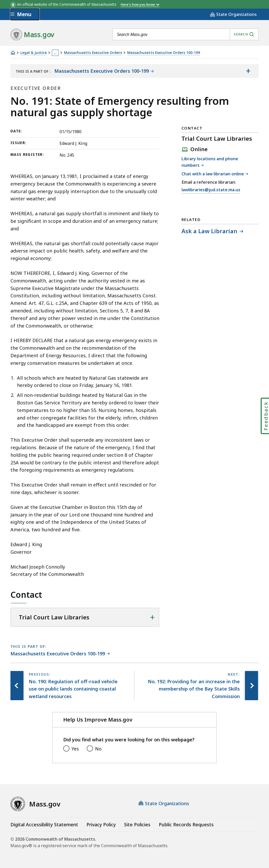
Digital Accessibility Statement (44, 824)
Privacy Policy (101, 824)
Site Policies (137, 824)
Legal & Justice (34, 53)
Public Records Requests (186, 824)
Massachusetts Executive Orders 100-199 (164, 53)
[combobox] (185, 34)
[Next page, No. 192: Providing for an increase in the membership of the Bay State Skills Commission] (252, 686)
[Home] (13, 53)
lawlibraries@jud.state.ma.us (211, 190)
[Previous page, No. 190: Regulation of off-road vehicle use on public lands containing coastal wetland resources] (17, 686)
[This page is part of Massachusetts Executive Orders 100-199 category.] (60, 654)
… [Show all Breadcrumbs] (55, 53)
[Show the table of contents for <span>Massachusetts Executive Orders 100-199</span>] (248, 71)
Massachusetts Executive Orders (93, 53)
